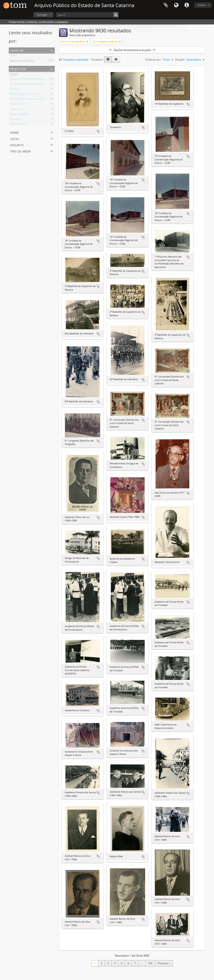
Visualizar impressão (74, 60)
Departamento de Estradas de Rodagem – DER (38, 80)
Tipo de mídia (20, 151)
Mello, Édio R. (18, 105)
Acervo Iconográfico (22, 61)
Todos (13, 56)
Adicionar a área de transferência (98, 131)
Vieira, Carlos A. (19, 125)
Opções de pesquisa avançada (132, 50)
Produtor (18, 69)
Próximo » (164, 963)
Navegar (42, 15)
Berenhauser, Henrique (24, 95)
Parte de (17, 50)
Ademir (14, 90)
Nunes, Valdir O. (20, 115)
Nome (15, 132)
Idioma (176, 5)
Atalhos (187, 5)
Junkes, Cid (16, 110)
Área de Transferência (166, 5)
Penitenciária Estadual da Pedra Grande (34, 100)
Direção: (180, 60)
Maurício (15, 120)
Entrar (202, 5)
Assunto (17, 145)
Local (15, 138)
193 (150, 963)
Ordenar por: (153, 60)
